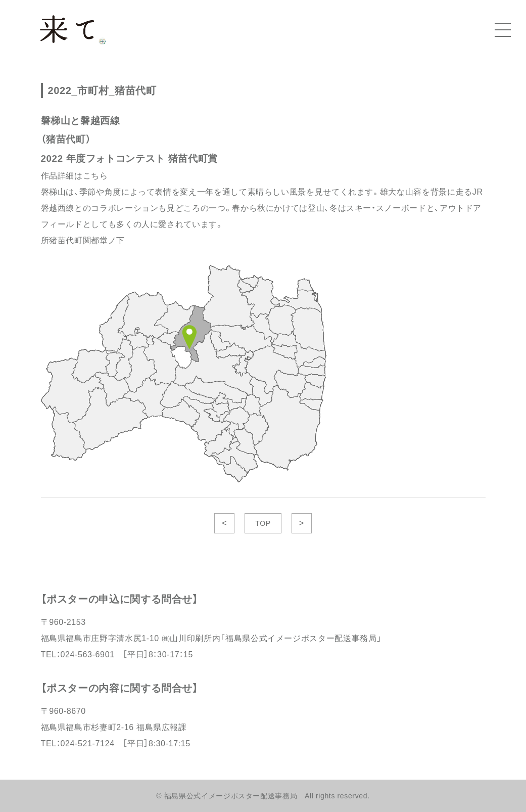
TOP (263, 523)
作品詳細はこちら (75, 176)
